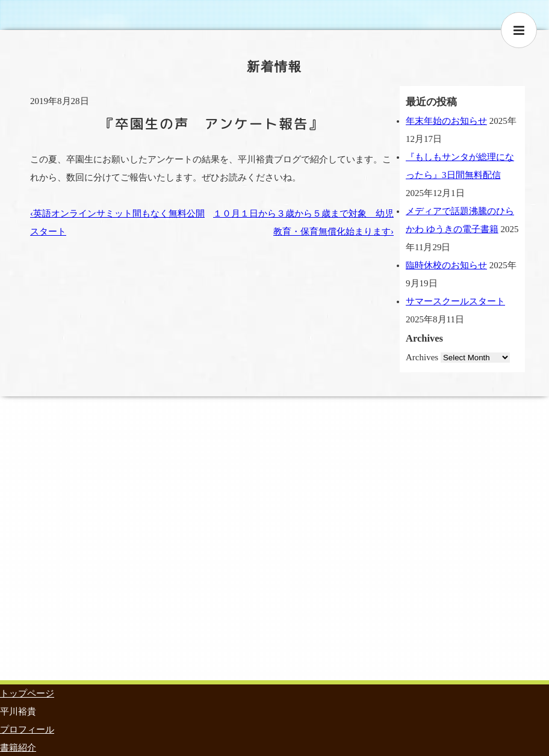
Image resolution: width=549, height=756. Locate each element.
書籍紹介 (18, 748)
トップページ (27, 693)
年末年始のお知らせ (446, 121)
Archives (422, 357)
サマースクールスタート (455, 301)
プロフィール (27, 730)
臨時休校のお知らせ (446, 265)
